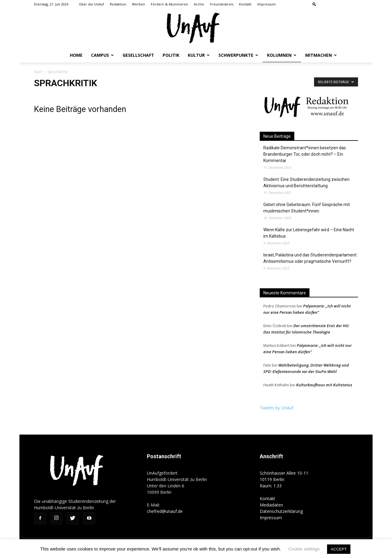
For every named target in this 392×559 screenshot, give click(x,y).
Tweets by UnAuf (277, 408)
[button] (314, 4)
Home (76, 55)
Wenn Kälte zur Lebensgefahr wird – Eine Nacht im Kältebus (309, 233)
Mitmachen (321, 55)
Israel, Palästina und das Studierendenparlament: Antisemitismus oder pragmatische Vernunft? (310, 258)
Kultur (199, 55)
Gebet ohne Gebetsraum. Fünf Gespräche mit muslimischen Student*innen (307, 208)
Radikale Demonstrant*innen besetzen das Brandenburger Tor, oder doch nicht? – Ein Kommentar (305, 154)
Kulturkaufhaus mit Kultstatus (324, 385)
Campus (102, 55)
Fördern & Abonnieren (169, 4)
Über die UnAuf (91, 4)
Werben (139, 4)
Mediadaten (271, 505)
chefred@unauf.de (165, 511)
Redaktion (118, 4)
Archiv (199, 4)
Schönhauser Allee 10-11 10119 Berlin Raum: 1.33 (284, 479)
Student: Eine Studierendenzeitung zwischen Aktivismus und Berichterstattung (306, 183)
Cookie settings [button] (304, 549)
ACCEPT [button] (339, 549)
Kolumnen (282, 55)
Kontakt (245, 4)
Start (38, 72)
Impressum (267, 4)
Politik (171, 55)
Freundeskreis (222, 4)
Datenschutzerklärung (281, 511)
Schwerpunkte (238, 55)
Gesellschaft (138, 55)
